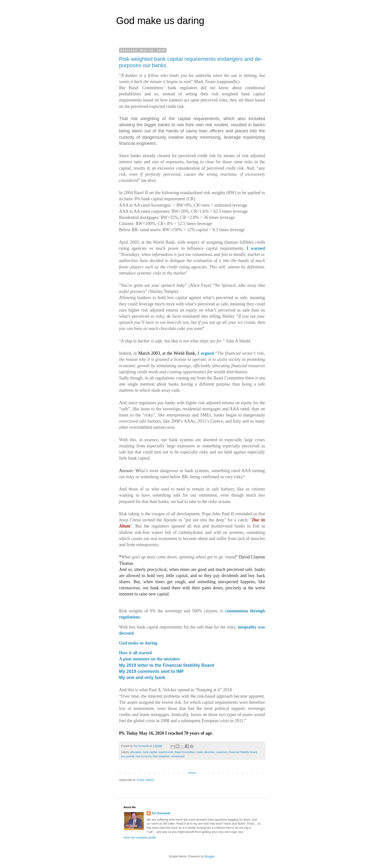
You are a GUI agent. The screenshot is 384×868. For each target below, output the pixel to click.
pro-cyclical (128, 756)
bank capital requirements (158, 752)
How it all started (135, 653)
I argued (205, 353)
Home (192, 773)
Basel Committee (185, 752)
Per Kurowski (161, 813)
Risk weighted (161, 756)
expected (222, 752)
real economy (144, 756)
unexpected (178, 756)
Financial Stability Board (243, 752)
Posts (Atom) (145, 780)
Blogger (210, 856)
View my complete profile (140, 838)
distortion (210, 752)
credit (199, 752)
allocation (136, 752)
